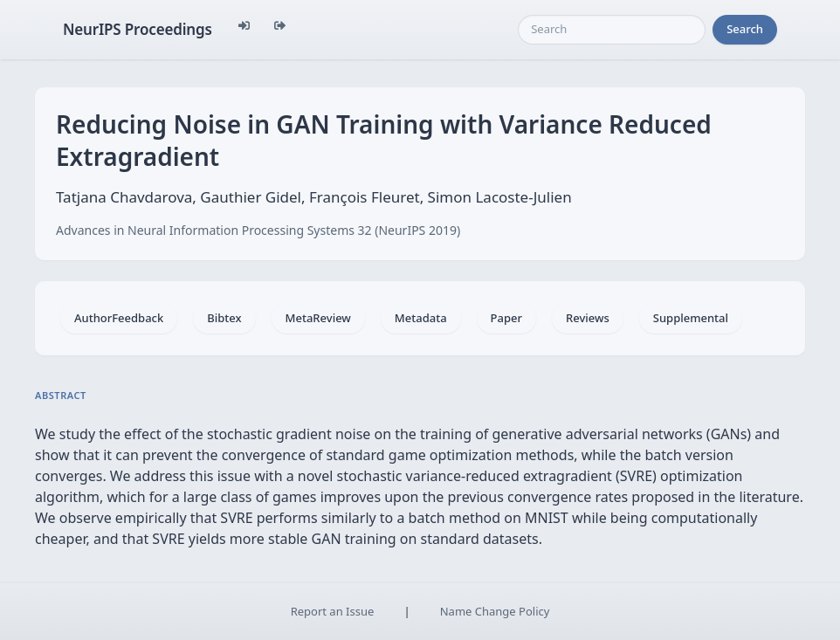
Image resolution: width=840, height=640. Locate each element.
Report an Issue (333, 611)
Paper (506, 318)
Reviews (588, 318)
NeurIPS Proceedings (138, 29)
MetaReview (318, 318)
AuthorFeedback (119, 318)
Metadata (421, 318)
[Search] (612, 30)
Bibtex (224, 318)
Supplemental (691, 318)
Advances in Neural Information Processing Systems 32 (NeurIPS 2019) (258, 230)
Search (745, 29)
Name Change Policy (495, 611)
